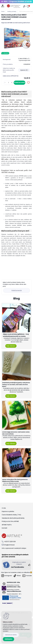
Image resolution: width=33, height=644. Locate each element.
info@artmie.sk (9, 545)
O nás (4, 508)
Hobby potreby (12, 11)
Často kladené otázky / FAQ (11, 515)
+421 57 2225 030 (10, 542)
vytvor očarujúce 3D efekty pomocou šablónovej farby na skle (15, 480)
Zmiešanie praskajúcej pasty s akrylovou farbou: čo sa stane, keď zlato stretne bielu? (16, 384)
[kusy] (8, 83)
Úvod (3, 11)
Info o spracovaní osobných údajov (14, 548)
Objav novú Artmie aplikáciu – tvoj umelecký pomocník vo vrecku (16, 335)
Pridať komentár (17, 290)
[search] (24, 6)
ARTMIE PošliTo (7, 525)
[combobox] (24, 70)
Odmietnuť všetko (11, 635)
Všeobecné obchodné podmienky (13, 518)
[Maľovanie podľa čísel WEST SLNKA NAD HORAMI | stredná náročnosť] (16, 38)
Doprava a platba (8, 511)
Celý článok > (11, 346)
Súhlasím (8, 639)
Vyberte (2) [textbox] (24, 70)
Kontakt (4, 528)
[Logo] (14, 6)
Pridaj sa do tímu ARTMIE (10, 521)
